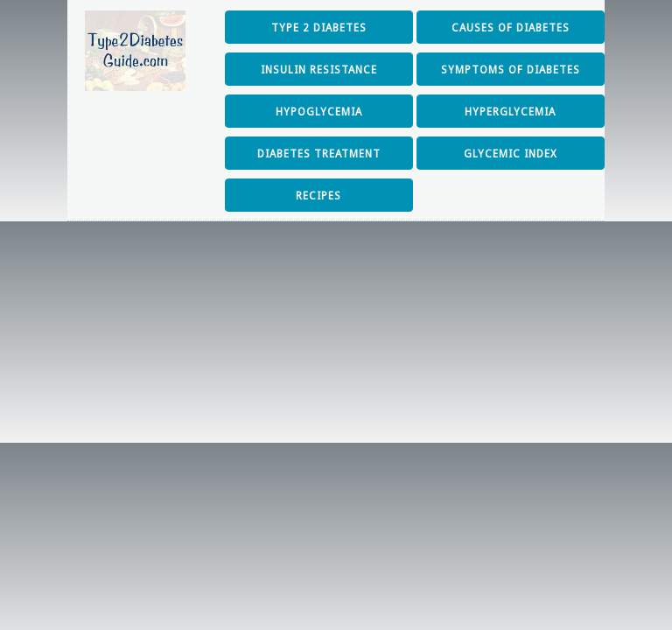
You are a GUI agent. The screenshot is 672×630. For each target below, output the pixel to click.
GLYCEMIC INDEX (511, 154)
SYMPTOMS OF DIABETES (511, 70)
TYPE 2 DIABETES (319, 28)
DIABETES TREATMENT (319, 154)
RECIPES (318, 196)
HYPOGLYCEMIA (319, 112)
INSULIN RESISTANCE (319, 70)
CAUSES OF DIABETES (511, 28)
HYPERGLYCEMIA (510, 112)
